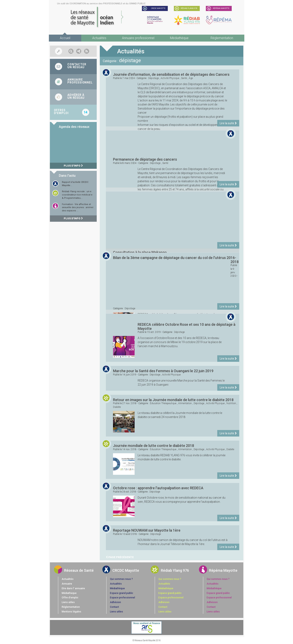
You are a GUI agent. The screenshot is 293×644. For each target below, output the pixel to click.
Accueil (65, 38)
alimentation (185, 403)
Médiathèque (179, 38)
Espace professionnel (122, 598)
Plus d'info (73, 166)
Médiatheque (69, 593)
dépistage (154, 78)
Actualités (99, 38)
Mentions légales (71, 612)
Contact (114, 607)
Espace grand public (122, 593)
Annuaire (67, 584)
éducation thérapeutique (163, 403)
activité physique (170, 78)
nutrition (231, 403)
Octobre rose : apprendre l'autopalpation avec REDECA (158, 488)
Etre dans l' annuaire (73, 588)
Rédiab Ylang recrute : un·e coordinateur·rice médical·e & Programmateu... (77, 195)
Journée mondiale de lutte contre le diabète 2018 (154, 446)
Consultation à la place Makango (140, 252)
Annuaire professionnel (138, 38)
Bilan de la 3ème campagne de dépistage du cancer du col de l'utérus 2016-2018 (176, 260)
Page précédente (120, 557)
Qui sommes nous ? (121, 579)
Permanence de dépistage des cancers (145, 159)
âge (191, 78)
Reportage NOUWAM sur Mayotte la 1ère (147, 530)
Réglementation (222, 38)
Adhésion (115, 602)
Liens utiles (68, 602)
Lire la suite (228, 123)
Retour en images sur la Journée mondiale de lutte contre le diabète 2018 (173, 400)
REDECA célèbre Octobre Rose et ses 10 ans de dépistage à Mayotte (187, 326)
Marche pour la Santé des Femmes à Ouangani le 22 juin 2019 (163, 371)
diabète (117, 407)
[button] (71, 51)
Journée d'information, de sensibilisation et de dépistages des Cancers (171, 74)
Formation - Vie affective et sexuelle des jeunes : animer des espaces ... (78, 207)
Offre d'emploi (70, 598)
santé (184, 78)
